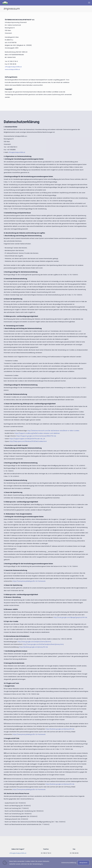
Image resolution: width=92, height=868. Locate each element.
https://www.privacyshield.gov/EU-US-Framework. (29, 581)
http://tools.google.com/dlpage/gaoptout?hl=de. (70, 617)
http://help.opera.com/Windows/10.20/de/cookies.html (28, 441)
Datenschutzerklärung (69, 863)
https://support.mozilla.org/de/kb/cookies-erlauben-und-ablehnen (37, 433)
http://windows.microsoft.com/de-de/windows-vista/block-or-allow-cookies (53, 431)
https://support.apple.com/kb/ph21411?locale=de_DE (27, 439)
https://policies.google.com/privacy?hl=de (33, 647)
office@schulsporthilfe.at (13, 67)
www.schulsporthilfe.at (12, 69)
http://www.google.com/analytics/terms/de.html (34, 642)
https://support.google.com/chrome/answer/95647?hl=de (36, 436)
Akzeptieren (83, 863)
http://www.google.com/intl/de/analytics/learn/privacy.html (43, 644)
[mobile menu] (89, 3)
